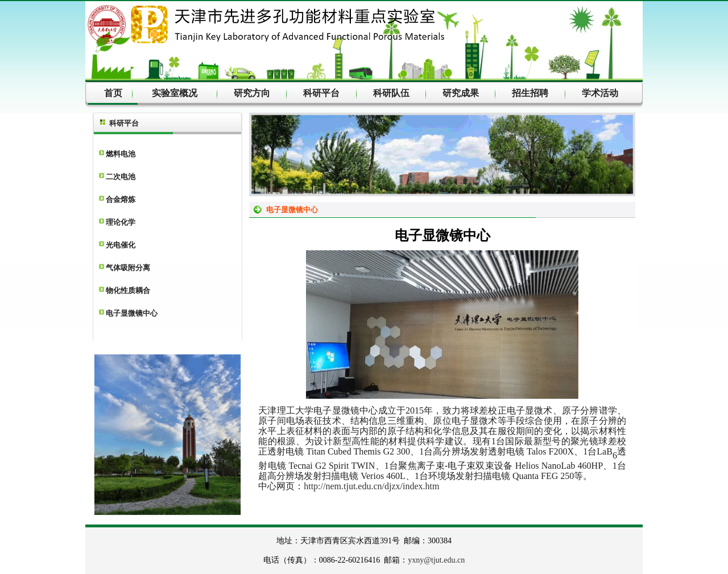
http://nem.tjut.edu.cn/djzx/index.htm (371, 486)
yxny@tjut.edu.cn (436, 560)
